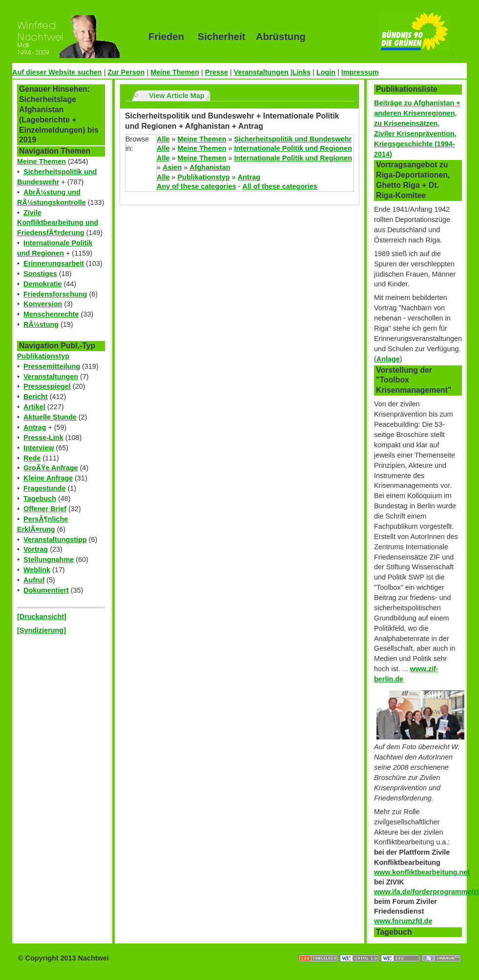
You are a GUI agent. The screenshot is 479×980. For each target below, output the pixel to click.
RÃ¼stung (41, 324)
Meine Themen (175, 72)
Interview (39, 448)
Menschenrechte (51, 314)
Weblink (37, 570)
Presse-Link (43, 438)
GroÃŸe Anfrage (51, 468)
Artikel (34, 407)
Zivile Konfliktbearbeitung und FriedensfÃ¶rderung (58, 223)
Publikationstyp (43, 356)
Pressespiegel (47, 386)
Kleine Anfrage (48, 478)
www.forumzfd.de (403, 921)
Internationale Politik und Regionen (293, 148)
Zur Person (126, 72)
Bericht (36, 397)
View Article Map (177, 96)
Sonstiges (40, 274)
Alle (163, 139)
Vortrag (36, 549)
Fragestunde (44, 488)
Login (326, 72)
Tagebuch (40, 499)
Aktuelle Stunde (50, 417)
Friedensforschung (55, 294)
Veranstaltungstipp (55, 540)
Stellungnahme (49, 560)
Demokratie (42, 284)
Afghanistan (210, 167)
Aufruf (34, 580)
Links (302, 72)
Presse (217, 72)
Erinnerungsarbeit (54, 263)
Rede (32, 458)
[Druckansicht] (42, 617)
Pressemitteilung (52, 366)
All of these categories (280, 186)
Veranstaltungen (261, 72)
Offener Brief (45, 509)
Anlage (388, 359)
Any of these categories (196, 186)
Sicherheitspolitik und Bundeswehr (293, 139)
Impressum (360, 72)
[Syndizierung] (42, 630)
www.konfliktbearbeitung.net (422, 872)
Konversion (43, 304)
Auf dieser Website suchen (57, 72)
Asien (172, 167)
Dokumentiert (46, 590)
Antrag (35, 427)
